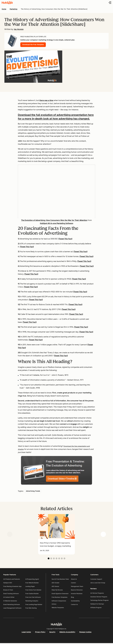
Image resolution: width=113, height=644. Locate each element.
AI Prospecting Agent (32, 580)
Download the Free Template (33, 45)
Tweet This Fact (65, 239)
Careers (73, 583)
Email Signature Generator (60, 594)
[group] (56, 534)
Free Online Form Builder (34, 590)
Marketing (14, 9)
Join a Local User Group (98, 583)
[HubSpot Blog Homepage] (7, 3)
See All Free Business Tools (60, 580)
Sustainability (75, 601)
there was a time (46, 100)
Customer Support (96, 580)
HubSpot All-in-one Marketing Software (57, 223)
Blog (72, 598)
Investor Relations (77, 594)
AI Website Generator (10, 601)
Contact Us (74, 605)
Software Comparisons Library (59, 603)
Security (52, 633)
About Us (74, 580)
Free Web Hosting (31, 608)
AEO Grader (56, 583)
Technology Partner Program (99, 601)
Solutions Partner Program (99, 597)
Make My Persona (57, 590)
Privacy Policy (40, 633)
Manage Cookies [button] (85, 633)
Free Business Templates (60, 598)
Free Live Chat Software (33, 598)
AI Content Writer (9, 598)
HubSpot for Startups (97, 605)
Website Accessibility (67, 633)
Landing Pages (30, 587)
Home (4, 9)
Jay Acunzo (19, 29)
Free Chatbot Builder (32, 594)
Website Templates (58, 608)
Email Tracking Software (11, 594)
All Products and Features (12, 580)
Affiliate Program (96, 608)
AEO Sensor (55, 587)
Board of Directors (77, 590)
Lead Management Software (13, 608)
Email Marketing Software (12, 605)
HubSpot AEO (8, 583)
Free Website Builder (32, 583)
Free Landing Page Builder (34, 605)
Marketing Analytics (32, 601)
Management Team (77, 587)
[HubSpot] (56, 625)
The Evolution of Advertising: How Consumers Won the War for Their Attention (54, 220)
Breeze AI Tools (8, 590)
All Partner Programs (97, 594)
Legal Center (26, 633)
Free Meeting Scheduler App (13, 587)
